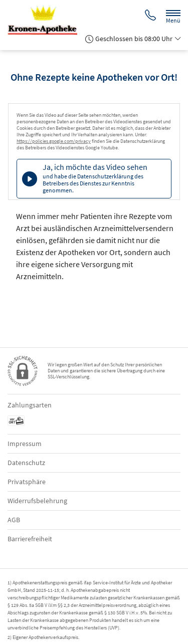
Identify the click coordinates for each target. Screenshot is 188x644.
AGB (14, 520)
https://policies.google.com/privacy (54, 141)
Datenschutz (26, 463)
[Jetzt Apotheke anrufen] (150, 16)
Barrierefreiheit (30, 539)
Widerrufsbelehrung (37, 501)
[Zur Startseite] (46, 21)
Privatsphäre (27, 482)
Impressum (25, 444)
